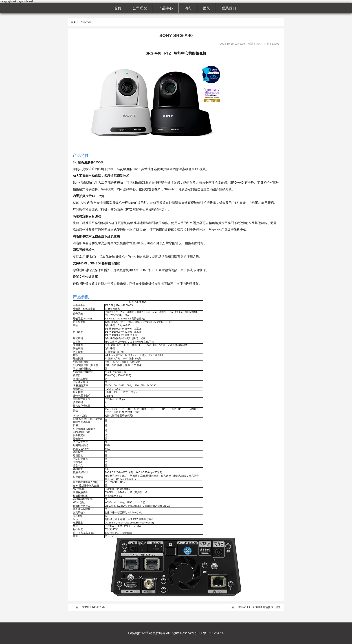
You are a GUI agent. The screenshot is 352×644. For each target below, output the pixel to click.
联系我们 (229, 8)
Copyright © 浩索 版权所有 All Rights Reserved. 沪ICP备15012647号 (176, 633)
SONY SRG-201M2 (94, 607)
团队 (207, 8)
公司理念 (140, 8)
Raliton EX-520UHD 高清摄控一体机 (260, 607)
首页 (118, 8)
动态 (188, 8)
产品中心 (166, 8)
